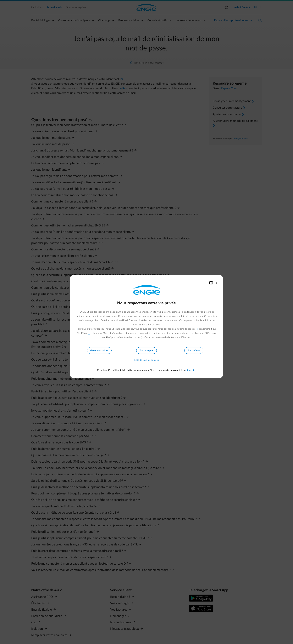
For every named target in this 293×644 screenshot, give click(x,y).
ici (197, 329)
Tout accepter (146, 350)
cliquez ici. (191, 370)
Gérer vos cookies (99, 350)
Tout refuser (194, 350)
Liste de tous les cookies (146, 360)
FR (211, 283)
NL (216, 283)
